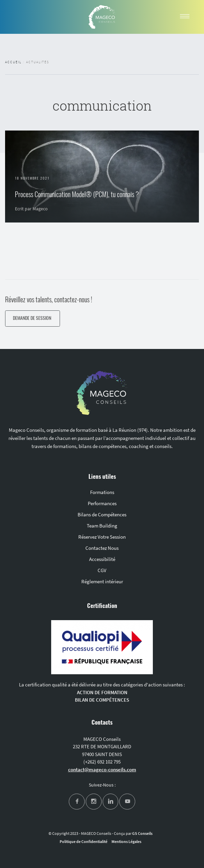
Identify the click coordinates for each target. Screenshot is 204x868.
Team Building (102, 526)
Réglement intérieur (102, 581)
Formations (102, 492)
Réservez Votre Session (102, 537)
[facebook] (77, 802)
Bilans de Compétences (102, 514)
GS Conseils (142, 833)
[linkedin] (111, 802)
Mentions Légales (126, 841)
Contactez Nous (102, 548)
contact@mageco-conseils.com (102, 769)
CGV (102, 570)
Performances (102, 503)
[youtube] (127, 802)
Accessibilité (102, 559)
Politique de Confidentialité (84, 841)
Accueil (13, 62)
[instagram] (94, 802)
